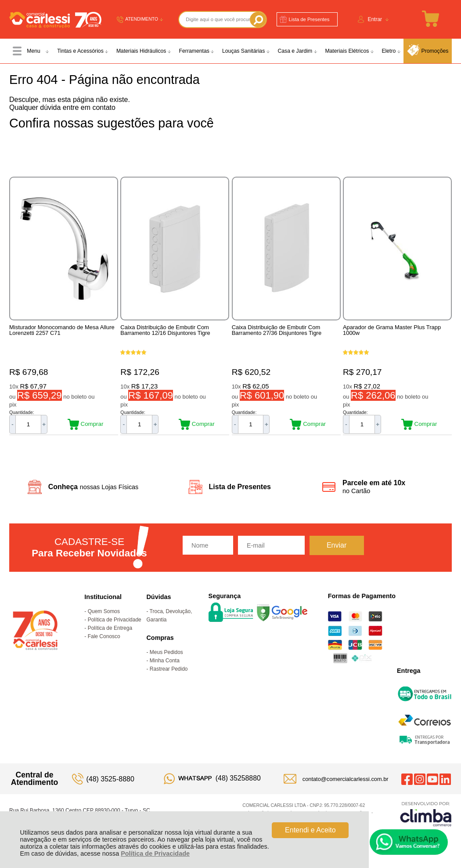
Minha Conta (165, 661)
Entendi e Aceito (310, 830)
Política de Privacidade (155, 853)
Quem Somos (104, 611)
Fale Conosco (104, 636)
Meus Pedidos (166, 652)
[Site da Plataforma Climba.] (426, 814)
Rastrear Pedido (169, 669)
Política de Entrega (110, 628)
